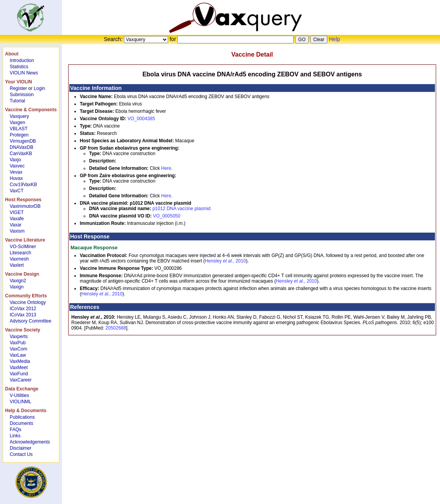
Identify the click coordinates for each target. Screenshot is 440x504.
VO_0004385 (141, 119)
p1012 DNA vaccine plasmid (182, 209)
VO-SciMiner (23, 247)
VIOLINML (21, 402)
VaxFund (19, 374)
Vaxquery (19, 116)
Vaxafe (17, 219)
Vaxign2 (18, 281)
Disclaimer (21, 448)
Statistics (19, 67)
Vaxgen (17, 123)
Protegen (19, 135)
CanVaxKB (21, 154)
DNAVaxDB (21, 147)
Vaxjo (15, 160)
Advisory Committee (30, 321)
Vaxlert (17, 265)
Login (39, 88)
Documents (21, 423)
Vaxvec (17, 166)
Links (15, 436)
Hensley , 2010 (225, 261)
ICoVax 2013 (23, 315)
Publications (22, 417)
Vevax (16, 172)
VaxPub (18, 343)
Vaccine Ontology (28, 302)
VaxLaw (18, 355)
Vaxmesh (19, 259)
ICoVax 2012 (23, 309)
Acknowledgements (30, 442)
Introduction (22, 60)
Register (18, 88)
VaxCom (18, 349)
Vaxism (17, 231)
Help (334, 39)
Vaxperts (19, 337)
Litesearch (20, 253)
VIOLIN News (24, 73)
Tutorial (17, 101)
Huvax (16, 178)
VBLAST (19, 129)
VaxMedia (20, 361)
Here (166, 168)
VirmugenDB (23, 141)
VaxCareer (21, 380)
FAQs (15, 430)
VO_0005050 (167, 216)
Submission (22, 95)
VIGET (17, 212)
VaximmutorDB (25, 206)
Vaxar (15, 225)
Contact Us (21, 454)
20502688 (116, 328)
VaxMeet (19, 368)
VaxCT (17, 191)
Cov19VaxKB (23, 185)
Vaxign (17, 287)
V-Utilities (19, 395)
